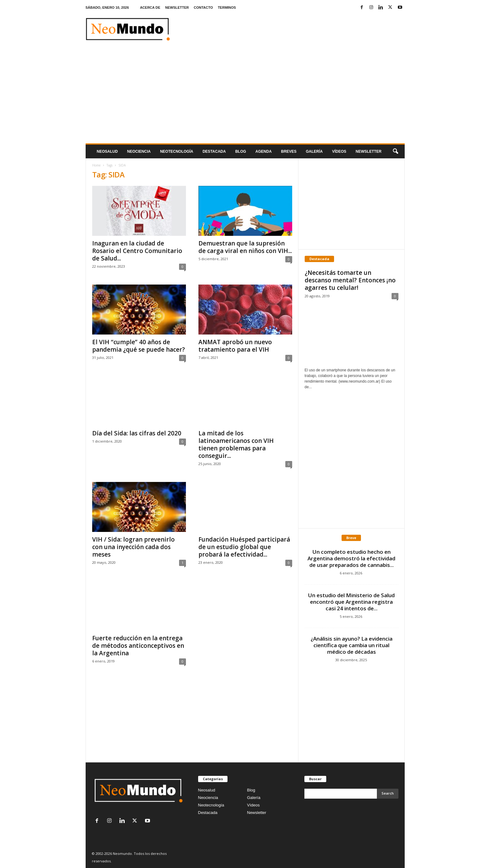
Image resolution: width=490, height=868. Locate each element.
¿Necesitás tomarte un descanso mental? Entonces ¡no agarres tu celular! (350, 280)
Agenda (263, 151)
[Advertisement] (245, 97)
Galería (314, 151)
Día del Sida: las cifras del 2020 (137, 433)
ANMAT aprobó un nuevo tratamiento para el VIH (235, 346)
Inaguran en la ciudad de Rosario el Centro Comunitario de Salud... (137, 251)
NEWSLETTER (177, 7)
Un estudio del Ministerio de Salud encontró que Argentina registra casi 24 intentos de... (351, 602)
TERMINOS (227, 7)
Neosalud (107, 151)
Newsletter (257, 813)
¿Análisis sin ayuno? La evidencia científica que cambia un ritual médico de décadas (352, 645)
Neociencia (139, 151)
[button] (395, 151)
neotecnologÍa (177, 151)
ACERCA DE (150, 7)
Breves (289, 151)
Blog (241, 151)
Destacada (214, 151)
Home (96, 165)
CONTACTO (203, 7)
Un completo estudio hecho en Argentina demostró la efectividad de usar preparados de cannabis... (351, 558)
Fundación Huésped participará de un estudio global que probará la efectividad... (244, 547)
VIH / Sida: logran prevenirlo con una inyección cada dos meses (133, 547)
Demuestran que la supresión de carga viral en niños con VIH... (245, 247)
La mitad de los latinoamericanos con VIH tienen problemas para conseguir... (236, 444)
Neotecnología (211, 805)
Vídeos (339, 151)
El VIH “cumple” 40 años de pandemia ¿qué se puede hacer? (139, 346)
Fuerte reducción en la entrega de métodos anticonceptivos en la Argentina (138, 646)
